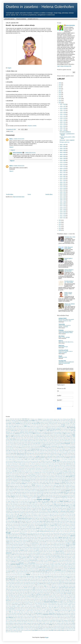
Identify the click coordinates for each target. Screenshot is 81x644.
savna (65, 582)
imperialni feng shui (28, 487)
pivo (68, 554)
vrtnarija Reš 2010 (67, 613)
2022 (60, 89)
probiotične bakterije (39, 566)
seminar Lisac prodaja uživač (25, 583)
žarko (7, 630)
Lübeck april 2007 (28, 520)
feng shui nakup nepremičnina (65, 464)
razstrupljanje (58, 570)
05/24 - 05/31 (63, 178)
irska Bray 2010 (11, 489)
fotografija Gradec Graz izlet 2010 (12, 472)
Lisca (7, 518)
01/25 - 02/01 (63, 212)
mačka (50, 520)
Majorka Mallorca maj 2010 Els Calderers (62, 521)
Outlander (60, 549)
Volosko (53, 612)
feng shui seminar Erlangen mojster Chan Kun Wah (56, 467)
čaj (60, 442)
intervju (31, 488)
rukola (64, 578)
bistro (14, 433)
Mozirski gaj (46, 531)
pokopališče (24, 557)
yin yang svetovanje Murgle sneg (42, 616)
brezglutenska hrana (47, 436)
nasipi (32, 539)
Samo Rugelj (8, 582)
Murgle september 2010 (29, 536)
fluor (35, 471)
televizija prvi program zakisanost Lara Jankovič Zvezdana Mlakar (38, 599)
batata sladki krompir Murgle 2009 (57, 428)
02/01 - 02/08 (63, 210)
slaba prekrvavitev (72, 585)
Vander (46, 606)
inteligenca (16, 488)
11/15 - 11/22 (63, 116)
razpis (54, 570)
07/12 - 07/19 (63, 164)
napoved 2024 (65, 537)
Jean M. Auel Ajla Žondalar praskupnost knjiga (35, 494)
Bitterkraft (17, 433)
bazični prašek (14, 431)
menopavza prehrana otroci (66, 526)
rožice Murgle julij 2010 (22, 576)
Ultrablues (41, 605)
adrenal (48, 419)
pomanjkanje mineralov (71, 557)
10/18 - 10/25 (63, 124)
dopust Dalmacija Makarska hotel (50, 452)
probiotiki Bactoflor (63, 566)
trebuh (61, 602)
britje (30, 438)
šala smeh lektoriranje (46, 592)
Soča (11, 588)
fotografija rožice (18, 474)
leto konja (8, 517)
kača (16, 498)
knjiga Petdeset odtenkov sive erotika (61, 507)
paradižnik (22, 550)
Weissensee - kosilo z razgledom (67, 140)
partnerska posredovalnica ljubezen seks (41, 552)
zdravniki (59, 626)
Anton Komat (23, 423)
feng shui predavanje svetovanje (15, 467)
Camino (52, 439)
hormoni (24, 484)
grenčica (44, 480)
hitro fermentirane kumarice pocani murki (22, 482)
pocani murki (50, 556)
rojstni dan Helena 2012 (54, 573)
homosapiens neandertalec (11, 484)
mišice (13, 530)
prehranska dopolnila (15, 564)
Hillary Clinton (59, 481)
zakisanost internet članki (46, 619)
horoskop (57, 484)
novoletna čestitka (68, 542)
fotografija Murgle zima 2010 (53, 472)
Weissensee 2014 (67, 615)
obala (19, 543)
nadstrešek (11, 537)
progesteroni (25, 567)
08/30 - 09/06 (63, 151)
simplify (50, 585)
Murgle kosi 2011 (38, 535)
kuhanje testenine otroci (46, 513)
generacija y (19, 477)
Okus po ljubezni (24, 546)
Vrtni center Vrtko (16, 615)
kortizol (48, 510)
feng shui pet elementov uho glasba (44, 465)
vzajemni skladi (25, 615)
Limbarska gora (47, 517)
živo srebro (67, 630)
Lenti (42, 516)
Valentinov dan (39, 606)
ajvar (10, 421)
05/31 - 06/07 (63, 176)
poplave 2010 (53, 559)
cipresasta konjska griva (41, 442)
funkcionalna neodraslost (65, 475)
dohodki (15, 452)
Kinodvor (29, 500)
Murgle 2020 (27, 533)
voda (10, 612)
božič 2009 (16, 436)
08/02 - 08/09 (63, 158)
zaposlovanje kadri (35, 623)
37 (30, 419)
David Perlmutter (67, 446)
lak (10, 514)
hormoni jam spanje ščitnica (31, 484)
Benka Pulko (68, 431)
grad (58, 478)
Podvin (74, 556)
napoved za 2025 (72, 537)
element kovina (22, 458)
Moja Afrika (17, 531)
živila (52, 630)
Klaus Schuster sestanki (14, 506)
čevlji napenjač (33, 443)
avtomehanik (47, 426)
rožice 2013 (33, 575)
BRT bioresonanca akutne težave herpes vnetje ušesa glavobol (43, 438)
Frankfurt (38, 475)
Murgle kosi (33, 535)
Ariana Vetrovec (17, 425)
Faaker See (38, 461)
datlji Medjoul (55, 446)
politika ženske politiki (53, 557)
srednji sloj (37, 589)
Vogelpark (31, 612)
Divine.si (61, 341)
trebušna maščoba (66, 602)
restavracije (45, 572)
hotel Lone (73, 484)
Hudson (30, 485)
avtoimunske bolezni (40, 426)
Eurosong (30, 461)
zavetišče (73, 623)
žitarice (47, 630)
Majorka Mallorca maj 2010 (49, 521)
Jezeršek (17, 497)
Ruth (68, 578)
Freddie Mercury (57, 475)
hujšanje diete (56, 485)
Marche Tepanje (52, 523)
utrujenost (34, 606)
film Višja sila (55, 470)
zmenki (52, 627)
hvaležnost (12, 487)
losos (9, 520)
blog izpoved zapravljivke (10, 435)
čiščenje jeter (67, 443)
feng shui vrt (55, 468)
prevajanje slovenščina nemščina (52, 564)
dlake (74, 451)
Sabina (11, 139)
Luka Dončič (41, 520)
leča (11, 516)
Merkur (53, 527)
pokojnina (8, 557)
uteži (31, 606)
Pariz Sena (10, 552)
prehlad (29, 563)
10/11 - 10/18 (63, 126)
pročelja (69, 566)
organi (50, 547)
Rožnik (53, 578)
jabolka (18, 492)
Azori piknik (57, 426)
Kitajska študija (56, 501)
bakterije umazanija (16, 428)
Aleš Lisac (56, 421)
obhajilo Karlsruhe (26, 543)
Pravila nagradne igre (63, 347)
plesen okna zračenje (24, 556)
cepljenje (26, 441)
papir (19, 550)
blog (64, 433)
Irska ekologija (45, 489)
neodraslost (11, 540)
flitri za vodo (32, 471)
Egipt (60, 455)
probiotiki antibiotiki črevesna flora (54, 566)
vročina (64, 612)
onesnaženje (63, 546)
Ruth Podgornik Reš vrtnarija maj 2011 (15, 581)
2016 (60, 101)
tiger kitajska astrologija (46, 600)
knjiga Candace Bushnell (22, 507)
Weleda (16, 616)
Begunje (45, 431)
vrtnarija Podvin (52, 613)
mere (37, 527)
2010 (60, 228)
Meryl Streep (57, 527)
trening (71, 602)
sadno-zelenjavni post (62, 581)
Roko (16, 575)
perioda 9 (39, 553)
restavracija (32, 572)
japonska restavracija (22, 494)
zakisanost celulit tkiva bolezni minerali (13, 619)
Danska (38, 446)
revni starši (65, 572)
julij (37, 497)
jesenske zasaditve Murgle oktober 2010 (34, 495)
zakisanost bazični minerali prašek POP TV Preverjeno (34, 617)
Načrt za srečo (59, 536)
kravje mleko (36, 511)
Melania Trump (54, 526)
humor (74, 485)
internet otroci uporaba (25, 488)
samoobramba (23, 582)
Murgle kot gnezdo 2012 (46, 535)
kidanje (26, 500)
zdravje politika (17, 626)
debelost (20, 448)
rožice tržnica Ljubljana (31, 578)
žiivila (45, 630)
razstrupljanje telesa (65, 570)
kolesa (21, 509)
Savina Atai (61, 582)
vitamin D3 (53, 610)
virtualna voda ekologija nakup (19, 610)
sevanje (70, 583)
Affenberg (65, 419)
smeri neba (51, 586)
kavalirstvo (8, 500)
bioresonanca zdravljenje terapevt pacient (60, 432)
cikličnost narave (31, 442)
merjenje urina (40, 527)
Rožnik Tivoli (57, 578)
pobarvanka (37, 556)
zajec (74, 616)
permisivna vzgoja (45, 553)
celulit (9, 441)
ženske (36, 630)
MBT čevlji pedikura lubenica (11, 526)
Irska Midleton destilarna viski (31, 491)
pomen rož (18, 559)
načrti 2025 (64, 536)
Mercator (34, 527)
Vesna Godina (12, 609)
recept (9, 572)
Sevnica (74, 583)
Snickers (67, 586)
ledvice (21, 516)
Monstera (26, 531)
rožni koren (49, 578)
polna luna (64, 557)
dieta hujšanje (13, 451)
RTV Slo (61, 578)
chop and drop (70, 441)
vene (59, 608)
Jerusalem (62, 494)
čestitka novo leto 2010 (26, 443)
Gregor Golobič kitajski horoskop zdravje (35, 480)
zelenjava (11, 627)
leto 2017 (64, 516)
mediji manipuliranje (31, 526)
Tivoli (56, 600)
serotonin (66, 583)
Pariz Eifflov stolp (42, 550)
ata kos (74, 425)
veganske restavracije (24, 608)
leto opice (12, 517)
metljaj (14, 528)
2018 (60, 97)
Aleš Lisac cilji (61, 421)
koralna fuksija (39, 510)
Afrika (72, 419)
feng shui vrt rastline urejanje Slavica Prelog (65, 468)
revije (62, 572)
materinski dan (73, 524)
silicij (39, 585)
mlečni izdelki (32, 530)
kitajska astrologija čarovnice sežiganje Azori (59, 500)
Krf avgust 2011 (54, 511)
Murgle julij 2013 (66, 533)
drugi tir (74, 453)
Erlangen (47, 459)
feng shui (56, 461)
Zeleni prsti (61, 345)
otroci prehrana (25, 549)
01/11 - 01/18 (63, 216)
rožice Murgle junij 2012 (49, 576)
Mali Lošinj (18, 523)
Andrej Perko (67, 422)
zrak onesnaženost (47, 629)
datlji (52, 446)
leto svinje (25, 517)
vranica (56, 612)
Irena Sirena (47, 488)
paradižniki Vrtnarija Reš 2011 (30, 550)
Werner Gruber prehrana (28, 616)
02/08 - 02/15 (63, 208)
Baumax (65, 428)
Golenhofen (15, 478)
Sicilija (36, 585)
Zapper (40, 623)
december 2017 (66, 448)
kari (52, 498)
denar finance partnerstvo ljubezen (21, 449)
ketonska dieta (22, 500)
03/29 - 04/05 (63, 194)
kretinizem (49, 511)
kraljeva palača (31, 511)
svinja (28, 592)
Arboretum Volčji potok (49, 423)
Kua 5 (38, 513)
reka (19, 572)
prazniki (54, 562)
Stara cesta (48, 589)
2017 (60, 99)
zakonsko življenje (65, 622)
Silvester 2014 (46, 585)
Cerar (34, 441)
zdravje (51, 625)
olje (41, 546)
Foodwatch (44, 471)
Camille (49, 439)
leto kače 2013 (73, 516)
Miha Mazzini (17, 528)
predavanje (21, 563)
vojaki (35, 612)
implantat (34, 487)
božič (12, 436)
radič (7, 569)
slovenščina (41, 586)
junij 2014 (60, 497)
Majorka (41, 521)
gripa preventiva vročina (56, 480)
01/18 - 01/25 (63, 214)
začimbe (71, 616)
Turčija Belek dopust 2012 (42, 603)
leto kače (68, 516)
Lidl (40, 517)
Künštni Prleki (56, 513)
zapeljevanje (29, 623)
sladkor (7, 586)
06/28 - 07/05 (63, 168)
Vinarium (68, 609)
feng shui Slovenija (11, 468)
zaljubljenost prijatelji (13, 623)
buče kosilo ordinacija (28, 439)
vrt (69, 612)
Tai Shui (27, 598)
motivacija (41, 531)
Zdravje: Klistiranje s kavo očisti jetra (69, 270)
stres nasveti (43, 590)
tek (67, 598)
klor (70, 506)
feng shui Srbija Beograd (19, 468)
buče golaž (21, 439)
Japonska (8, 494)
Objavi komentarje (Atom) (19, 197)
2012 (60, 224)
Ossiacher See (13, 549)
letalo (61, 516)
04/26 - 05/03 (63, 186)
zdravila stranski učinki (45, 625)
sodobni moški (15, 588)
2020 (60, 93)
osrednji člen (8, 549)
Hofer (53, 482)
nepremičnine (25, 540)
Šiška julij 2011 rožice (48, 593)
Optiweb (27, 547)
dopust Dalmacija (41, 452)
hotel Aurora (69, 484)
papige (16, 550)
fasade (49, 461)
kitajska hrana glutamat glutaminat (31, 501)
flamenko (24, 471)
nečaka (64, 539)
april (27, 423)
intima (37, 488)
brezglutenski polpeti (63, 436)
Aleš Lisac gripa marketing (69, 421)
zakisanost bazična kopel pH (19, 617)
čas (9, 443)
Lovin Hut (12, 520)
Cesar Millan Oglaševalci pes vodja (45, 441)
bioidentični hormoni (24, 432)
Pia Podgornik (37, 554)
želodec (30, 630)
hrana (7, 485)
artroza (57, 425)
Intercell (19, 488)
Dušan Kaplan (27, 455)
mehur (48, 526)
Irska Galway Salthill (51, 489)
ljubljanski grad (25, 518)
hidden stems (54, 481)
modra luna (62, 530)
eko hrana (34, 456)
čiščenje (62, 443)
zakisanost (11, 617)
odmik (71, 543)
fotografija (65, 471)
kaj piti (32, 498)
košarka (15, 511)
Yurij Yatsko (67, 616)
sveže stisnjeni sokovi (18, 592)
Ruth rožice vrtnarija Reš (50, 581)
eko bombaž (30, 456)
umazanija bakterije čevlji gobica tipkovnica (56, 605)
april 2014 (34, 423)
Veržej (62, 608)
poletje (28, 557)
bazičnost (26, 431)
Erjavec (44, 459)
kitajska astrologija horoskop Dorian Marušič (16, 501)
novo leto (44, 542)
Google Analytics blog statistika (26, 478)
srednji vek (42, 589)
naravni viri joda (16, 539)
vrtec (33, 613)
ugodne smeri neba (22, 605)
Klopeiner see (52, 506)
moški (38, 531)
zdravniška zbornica (72, 626)
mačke (53, 520)
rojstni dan (47, 573)
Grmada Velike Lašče (65, 480)
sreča (34, 589)
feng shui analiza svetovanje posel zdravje (68, 461)
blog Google (73, 433)
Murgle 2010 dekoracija (15, 533)
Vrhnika (61, 612)
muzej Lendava (53, 536)
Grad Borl (61, 478)
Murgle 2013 (22, 533)
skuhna (67, 585)
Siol (60, 585)
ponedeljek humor (37, 559)
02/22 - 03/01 (63, 204)
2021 (60, 91)
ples (7, 556)
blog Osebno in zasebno (20, 435)
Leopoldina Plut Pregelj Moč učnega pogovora (52, 516)
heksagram (28, 481)
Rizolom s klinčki (32, 126)
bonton (67, 435)
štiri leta (22, 598)
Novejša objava (10, 194)
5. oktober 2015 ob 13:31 (19, 166)
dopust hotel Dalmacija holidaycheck (41, 453)
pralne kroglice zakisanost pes (44, 562)
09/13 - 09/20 (63, 147)
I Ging (15, 487)
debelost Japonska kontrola (36, 448)
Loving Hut (16, 520)
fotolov (13, 475)
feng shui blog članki (31, 462)
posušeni (63, 560)
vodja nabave (21, 612)
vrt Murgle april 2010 (20, 613)
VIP (12, 610)
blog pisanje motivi (28, 435)
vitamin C (45, 610)
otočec (18, 549)
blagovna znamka (29, 433)
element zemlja (44, 458)
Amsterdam (50, 422)
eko (26, 456)
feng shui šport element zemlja (41, 468)
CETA (53, 441)
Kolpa (70, 509)
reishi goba (16, 572)
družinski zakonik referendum (11, 455)
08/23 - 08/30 (63, 153)
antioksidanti (18, 423)
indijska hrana (59, 487)
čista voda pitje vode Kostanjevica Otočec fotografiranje (50, 443)
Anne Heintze (9, 423)
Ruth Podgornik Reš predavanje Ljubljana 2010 (24, 579)
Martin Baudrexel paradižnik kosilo (24, 524)
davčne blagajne (61, 446)
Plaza (74, 554)
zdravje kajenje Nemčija (68, 625)
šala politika (40, 592)
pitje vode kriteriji (64, 554)
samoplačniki (28, 582)
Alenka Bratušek (21, 421)
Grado (72, 478)
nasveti (42, 539)
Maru (36, 524)
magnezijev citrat (66, 520)
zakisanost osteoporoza (55, 619)
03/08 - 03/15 (63, 200)
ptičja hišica (66, 567)
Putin (69, 567)
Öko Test (68, 544)
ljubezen (10, 518)
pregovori (26, 563)
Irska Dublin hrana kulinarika (30, 489)
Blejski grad (61, 433)
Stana (45, 589)
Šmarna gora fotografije (48, 596)
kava (57, 498)
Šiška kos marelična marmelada (25, 595)
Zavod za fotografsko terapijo (11, 625)
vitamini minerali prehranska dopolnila (65, 610)
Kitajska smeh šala (42, 501)
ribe (75, 572)
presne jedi (38, 564)
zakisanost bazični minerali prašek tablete (52, 617)
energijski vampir (34, 459)
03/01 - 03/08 (63, 202)
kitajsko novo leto (57, 504)
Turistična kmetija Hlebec (52, 603)
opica (19, 547)
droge (71, 453)
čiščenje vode (27, 445)
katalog (54, 498)
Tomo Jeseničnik (37, 602)
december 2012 (48, 448)
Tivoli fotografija (60, 600)
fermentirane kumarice (42, 470)
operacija (16, 547)
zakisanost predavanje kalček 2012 (23, 620)
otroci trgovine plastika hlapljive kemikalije (35, 549)
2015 (60, 103)
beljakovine (52, 431)
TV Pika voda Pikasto (64, 603)
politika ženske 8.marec (44, 557)
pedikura (14, 553)
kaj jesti (29, 498)
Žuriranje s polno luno (65, 142)
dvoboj (48, 455)
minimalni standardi (54, 528)
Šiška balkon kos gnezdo (30, 593)
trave (59, 602)
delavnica (71, 448)
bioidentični (17, 432)
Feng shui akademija (21, 19)
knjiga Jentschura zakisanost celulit (47, 507)
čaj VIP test (63, 442)
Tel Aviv (13, 599)
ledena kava (14, 516)
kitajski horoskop (64, 501)
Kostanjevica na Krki (10, 511)
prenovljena (30, 564)
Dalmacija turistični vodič (10, 446)
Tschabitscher (27, 603)
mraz (59, 531)
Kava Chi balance (62, 498)
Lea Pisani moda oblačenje (59, 514)
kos (51, 510)
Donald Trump (21, 452)
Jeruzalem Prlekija (72, 494)
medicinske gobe (24, 526)
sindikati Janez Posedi (56, 585)
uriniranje (23, 606)
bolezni (64, 435)
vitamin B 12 (40, 610)
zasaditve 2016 (49, 623)
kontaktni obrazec (29, 510)
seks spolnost (71, 582)
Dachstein (73, 445)
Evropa (34, 461)
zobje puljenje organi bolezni (65, 627)
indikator (63, 487)
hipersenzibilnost (65, 481)
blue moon (34, 435)
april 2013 (30, 423)
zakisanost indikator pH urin (36, 619)
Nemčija (7, 540)
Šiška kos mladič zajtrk (69, 595)
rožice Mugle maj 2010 (13, 576)
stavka (71, 589)
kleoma (20, 506)
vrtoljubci (21, 615)
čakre (7, 443)
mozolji (11, 131)
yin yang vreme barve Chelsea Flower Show (57, 616)
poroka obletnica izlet (12, 560)
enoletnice (40, 459)
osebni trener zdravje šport (70, 547)
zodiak (35, 629)
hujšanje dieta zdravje (49, 485)
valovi (44, 606)
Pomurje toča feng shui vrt (28, 559)
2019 (60, 95)
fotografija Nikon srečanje (63, 472)
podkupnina (67, 556)
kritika (59, 511)
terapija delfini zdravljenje (55, 599)
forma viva (48, 471)
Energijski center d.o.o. (33, 19)
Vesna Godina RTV (40, 609)
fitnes (16, 471)
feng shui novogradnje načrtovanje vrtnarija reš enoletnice (27, 465)
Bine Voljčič (13, 432)
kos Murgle (54, 510)
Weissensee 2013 (60, 615)
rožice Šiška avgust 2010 (13, 578)
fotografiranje (59, 474)
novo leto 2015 (55, 542)
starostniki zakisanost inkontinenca (64, 589)
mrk (61, 531)
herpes (50, 481)
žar (75, 629)
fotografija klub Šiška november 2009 (41, 472)
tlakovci (65, 600)
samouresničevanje (34, 582)
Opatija (68, 546)
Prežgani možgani (61, 564)
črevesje (48, 445)
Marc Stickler (46, 523)
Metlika (11, 528)
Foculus (40, 471)
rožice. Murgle (44, 578)
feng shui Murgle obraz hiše (53, 464)
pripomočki (11, 566)
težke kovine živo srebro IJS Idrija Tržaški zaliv (29, 600)
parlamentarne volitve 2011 (18, 552)
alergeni (27, 421)
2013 (60, 222)
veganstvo (34, 608)
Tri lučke (20, 603)
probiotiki (45, 566)
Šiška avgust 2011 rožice (20, 593)
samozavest (40, 582)
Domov (29, 194)
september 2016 (49, 583)
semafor (15, 583)
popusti (57, 559)
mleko (36, 530)
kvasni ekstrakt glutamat (70, 513)
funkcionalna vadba (13, 477)
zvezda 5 (63, 629)
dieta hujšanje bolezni (20, 451)
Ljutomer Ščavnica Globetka (53, 518)
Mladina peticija (27, 530)
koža (27, 511)
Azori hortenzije (52, 426)
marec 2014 (57, 523)
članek (36, 445)
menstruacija (29, 527)
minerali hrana (42, 528)
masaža (41, 524)
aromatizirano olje (48, 425)
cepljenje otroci (30, 441)
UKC (27, 605)
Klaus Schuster (64, 504)
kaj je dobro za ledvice (23, 498)
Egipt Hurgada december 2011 (67, 455)
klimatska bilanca (30, 506)
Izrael (15, 492)
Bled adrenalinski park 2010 (40, 433)
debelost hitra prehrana (26, 448)
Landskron (12, 514)
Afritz (74, 419)
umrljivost (66, 605)
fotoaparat (61, 471)
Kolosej (68, 509)
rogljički (43, 573)
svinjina (31, 592)
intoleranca (40, 488)
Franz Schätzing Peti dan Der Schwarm (47, 475)
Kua (36, 513)
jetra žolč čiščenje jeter (65, 495)
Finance (69, 470)
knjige (69, 507)
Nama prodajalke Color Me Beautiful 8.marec (43, 537)
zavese (70, 623)
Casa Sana (61, 439)
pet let (10, 554)
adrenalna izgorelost (54, 419)
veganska (12, 608)
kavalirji (74, 498)
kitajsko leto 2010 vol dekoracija (69, 503)
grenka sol (48, 480)
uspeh (28, 606)
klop (48, 506)
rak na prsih (8, 570)
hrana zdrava (20, 485)
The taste (40, 600)
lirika (53, 517)
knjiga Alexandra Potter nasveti (11, 507)
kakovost (35, 498)
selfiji (13, 583)
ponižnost (42, 559)
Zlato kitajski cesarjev (42, 627)
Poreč (59, 559)
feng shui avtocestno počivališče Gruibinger (14, 462)
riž (36, 573)
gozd (56, 478)
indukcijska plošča (68, 487)
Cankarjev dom (56, 439)
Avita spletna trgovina (9, 19)
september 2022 (61, 583)
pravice (51, 562)
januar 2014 (63, 492)
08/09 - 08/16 (63, 156)
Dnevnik (7, 452)
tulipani (36, 603)
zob (57, 627)
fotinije (52, 471)
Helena (32, 481)
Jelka (48, 494)
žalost (73, 629)
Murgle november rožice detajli (70, 535)
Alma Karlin (34, 422)
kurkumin (63, 513)
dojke (18, 452)
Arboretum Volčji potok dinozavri (59, 423)
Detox (58, 449)
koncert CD (15, 510)
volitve (44, 612)
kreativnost (45, 511)
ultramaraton (45, 605)
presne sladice (43, 564)
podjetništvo (62, 556)
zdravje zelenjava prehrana (43, 626)
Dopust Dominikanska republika (63, 452)
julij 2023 (47, 497)
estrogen (10, 461)
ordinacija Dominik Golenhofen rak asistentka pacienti (39, 547)
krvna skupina (21, 513)
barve (38, 428)
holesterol (63, 482)
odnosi (74, 543)
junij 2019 (72, 497)
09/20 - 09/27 (63, 145)
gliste (59, 477)
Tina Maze (53, 600)
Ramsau (37, 570)
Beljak (48, 431)
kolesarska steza (35, 509)
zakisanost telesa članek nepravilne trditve (16, 622)
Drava (69, 453)
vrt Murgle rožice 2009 (28, 613)
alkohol (25, 422)
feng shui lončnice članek (43, 464)
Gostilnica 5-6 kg (52, 478)
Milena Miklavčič (29, 528)
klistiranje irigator (36, 506)
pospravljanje (32, 560)
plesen (9, 556)
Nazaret (61, 539)
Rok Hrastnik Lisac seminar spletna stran (66, 573)
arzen (60, 425)
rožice (28, 575)
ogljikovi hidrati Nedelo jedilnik (45, 544)
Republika (22, 572)
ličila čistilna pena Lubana (34, 517)
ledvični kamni (25, 516)
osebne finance (57, 547)
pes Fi (51, 553)
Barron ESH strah (34, 428)
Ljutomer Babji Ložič (36, 518)
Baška (47, 428)
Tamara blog (62, 324)
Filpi (59, 470)
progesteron (20, 567)
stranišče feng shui (35, 590)
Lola (67, 518)
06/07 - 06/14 (63, 174)
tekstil (69, 598)
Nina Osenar (65, 540)
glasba (56, 477)
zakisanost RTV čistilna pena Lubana (37, 620)
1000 (7, 419)
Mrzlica (68, 531)
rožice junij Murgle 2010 (68, 575)
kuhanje (40, 513)
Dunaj (23, 455)
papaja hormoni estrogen (10, 550)
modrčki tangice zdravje (10, 531)
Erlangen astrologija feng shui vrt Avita (57, 459)
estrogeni (14, 461)
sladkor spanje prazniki (13, 586)
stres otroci (47, 590)
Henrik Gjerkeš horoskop (38, 481)
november (24, 542)
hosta (65, 484)
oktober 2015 (13, 546)
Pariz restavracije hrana (69, 550)
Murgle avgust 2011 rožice (48, 533)
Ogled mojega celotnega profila (64, 66)
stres (39, 590)
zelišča (15, 627)
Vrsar (67, 612)
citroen (47, 442)
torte (42, 602)
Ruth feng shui (73, 578)
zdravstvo (8, 627)
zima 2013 (25, 627)
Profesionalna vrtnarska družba (11, 567)
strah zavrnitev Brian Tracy (27, 590)
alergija (30, 421)
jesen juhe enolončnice (22, 495)
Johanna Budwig (33, 497)
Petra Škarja (27, 554)
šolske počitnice (57, 596)
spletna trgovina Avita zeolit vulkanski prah (16, 589)
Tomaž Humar (12, 602)
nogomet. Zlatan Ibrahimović (15, 542)
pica (40, 554)
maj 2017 (31, 521)
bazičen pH (50, 429)
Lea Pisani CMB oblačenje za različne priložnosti (36, 514)
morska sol (32, 531)
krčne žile (41, 511)
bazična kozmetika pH (64, 429)
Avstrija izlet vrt (33, 426)
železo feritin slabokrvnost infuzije (14, 630)
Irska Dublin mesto (38, 489)
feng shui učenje (50, 468)
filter (60, 470)
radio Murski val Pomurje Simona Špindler (15, 569)
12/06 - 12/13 (63, 110)
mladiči (19, 530)
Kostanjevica (73, 510)
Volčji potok (41, 612)
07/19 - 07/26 (63, 162)
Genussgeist (35, 477)
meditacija (37, 526)
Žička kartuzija (41, 630)
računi (74, 567)
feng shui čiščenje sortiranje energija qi (42, 462)
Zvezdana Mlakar (68, 629)
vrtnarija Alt (40, 613)
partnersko (73, 552)
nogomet (8, 542)
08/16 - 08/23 (63, 155)
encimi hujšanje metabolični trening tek (13, 459)
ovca (63, 549)
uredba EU (19, 606)
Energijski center (27, 459)
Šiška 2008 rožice (64, 592)
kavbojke (15, 500)
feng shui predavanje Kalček (57, 465)
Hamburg (15, 481)
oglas (20, 544)
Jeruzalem (66, 494)
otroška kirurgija (46, 549)
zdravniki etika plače (64, 626)
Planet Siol (71, 554)
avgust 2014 (16, 426)
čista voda (38, 443)
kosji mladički (61, 510)
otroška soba (52, 549)
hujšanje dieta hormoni (40, 485)
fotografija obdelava (72, 472)
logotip (65, 518)
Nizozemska (70, 540)
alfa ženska (22, 422)
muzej (49, 536)
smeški (55, 586)
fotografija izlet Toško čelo (29, 472)
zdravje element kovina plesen (58, 625)
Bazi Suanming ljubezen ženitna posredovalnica (33, 429)
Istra (51, 491)
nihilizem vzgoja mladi (56, 540)
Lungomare (46, 520)
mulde (74, 531)
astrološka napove (69, 425)
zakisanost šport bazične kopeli (58, 620)
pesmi (54, 553)
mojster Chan (21, 531)
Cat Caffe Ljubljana (67, 439)
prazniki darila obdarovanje (61, 562)
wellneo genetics (21, 616)
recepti (12, 572)
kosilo (57, 510)
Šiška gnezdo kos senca (39, 593)
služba (45, 586)
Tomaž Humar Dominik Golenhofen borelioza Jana (24, 602)
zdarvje (18, 625)
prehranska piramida (24, 564)
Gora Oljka (34, 478)
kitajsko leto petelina (18, 504)
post (36, 560)
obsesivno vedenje (49, 543)
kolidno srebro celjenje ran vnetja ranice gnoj (47, 509)
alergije (33, 421)
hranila (24, 485)
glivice (61, 477)
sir (62, 585)
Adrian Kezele (60, 419)
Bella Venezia (57, 431)
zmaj (50, 627)
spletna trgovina (65, 588)
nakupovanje (32, 537)
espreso (7, 461)
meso (61, 527)
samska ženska (45, 582)
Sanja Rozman (51, 582)
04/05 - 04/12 (63, 192)
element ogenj (33, 458)
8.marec (33, 419)
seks (67, 582)
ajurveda (8, 421)
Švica (25, 598)
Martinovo (33, 524)
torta (41, 602)
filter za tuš (63, 470)
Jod (25, 497)
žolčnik (74, 630)
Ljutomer (30, 518)
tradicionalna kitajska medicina (50, 602)
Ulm (38, 605)
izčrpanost (63, 491)
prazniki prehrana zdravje (71, 562)
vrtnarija (36, 613)
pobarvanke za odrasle (43, 556)
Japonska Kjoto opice (14, 494)
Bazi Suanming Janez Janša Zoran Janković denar (15, 429)
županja (20, 632)
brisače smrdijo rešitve (25, 438)
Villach (65, 609)
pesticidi (57, 553)
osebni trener (63, 547)
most (35, 531)
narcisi (20, 539)
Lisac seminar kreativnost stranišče (69, 517)
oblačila (33, 543)
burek (46, 439)
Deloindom (8, 449)
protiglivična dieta (42, 567)
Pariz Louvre (48, 550)
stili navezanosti (13, 590)
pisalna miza (52, 554)
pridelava (66, 564)
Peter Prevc (17, 554)
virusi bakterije (27, 610)
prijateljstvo (70, 564)
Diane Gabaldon (63, 449)
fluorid (37, 471)
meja (50, 526)
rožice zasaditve (38, 578)
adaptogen (40, 419)
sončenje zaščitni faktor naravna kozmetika (44, 588)
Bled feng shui (48, 433)
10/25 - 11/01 (63, 122)
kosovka (69, 510)
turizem (58, 603)
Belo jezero (62, 431)
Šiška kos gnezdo (68, 593)
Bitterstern (21, 433)
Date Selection (48, 446)
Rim (9, 573)
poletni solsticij (33, 557)
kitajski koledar (32, 503)
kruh (18, 513)
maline (21, 523)
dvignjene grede (43, 455)
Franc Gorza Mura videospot (23, 475)
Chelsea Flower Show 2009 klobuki (60, 441)
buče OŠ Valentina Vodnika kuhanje (38, 439)
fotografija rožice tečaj (25, 474)
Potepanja (61, 330)
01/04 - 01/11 (63, 218)
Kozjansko (24, 511)
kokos (18, 509)
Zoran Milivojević (40, 629)
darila (41, 446)
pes (49, 553)
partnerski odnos (52, 552)
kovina (18, 511)
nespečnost (30, 540)
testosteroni (73, 599)
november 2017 (36, 542)
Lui (38, 520)
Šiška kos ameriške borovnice (58, 593)
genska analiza (30, 477)
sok (20, 588)
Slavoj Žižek (25, 586)
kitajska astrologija (43, 500)
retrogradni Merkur (51, 572)
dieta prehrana (54, 451)
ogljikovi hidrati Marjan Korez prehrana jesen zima (30, 544)
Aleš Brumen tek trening (50, 421)
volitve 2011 (48, 612)
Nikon (62, 540)
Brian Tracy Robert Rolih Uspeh (14, 438)
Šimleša (59, 592)
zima (22, 627)
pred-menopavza (15, 563)
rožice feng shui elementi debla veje (51, 575)
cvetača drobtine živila (55, 442)
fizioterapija (20, 471)
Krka (61, 511)
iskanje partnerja (40, 491)
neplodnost (21, 540)
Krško (15, 513)
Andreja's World (63, 318)
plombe (30, 556)
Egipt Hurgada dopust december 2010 (19, 456)
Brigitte (9, 68)
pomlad (22, 559)
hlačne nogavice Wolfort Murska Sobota (44, 482)
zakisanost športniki (68, 620)
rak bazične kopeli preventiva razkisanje (60, 569)
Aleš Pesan (17, 422)
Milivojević (34, 528)
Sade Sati (57, 581)
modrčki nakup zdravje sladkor (70, 530)
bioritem (11, 433)
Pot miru (74, 560)
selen (11, 583)
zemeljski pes (19, 627)
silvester (41, 585)
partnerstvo (9, 553)
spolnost (26, 589)
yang (34, 616)
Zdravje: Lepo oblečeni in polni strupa (70, 304)
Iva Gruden (59, 491)
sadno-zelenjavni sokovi (71, 581)
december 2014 (60, 448)
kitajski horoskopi (26, 503)
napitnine (56, 537)
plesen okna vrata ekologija (15, 556)
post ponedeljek (40, 560)
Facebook (42, 461)
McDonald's (19, 526)
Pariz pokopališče (61, 550)
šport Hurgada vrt (70, 596)
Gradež (69, 478)
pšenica (60, 567)
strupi (54, 590)
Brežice (71, 436)
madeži (56, 520)
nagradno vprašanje (23, 537)
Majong (38, 521)
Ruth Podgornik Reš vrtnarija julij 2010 (56, 579)
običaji (30, 543)
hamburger (19, 481)
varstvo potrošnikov (68, 606)
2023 (60, 87)
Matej (48, 524)
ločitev (62, 518)
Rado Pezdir (45, 569)
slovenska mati (36, 586)
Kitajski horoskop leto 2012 (17, 503)
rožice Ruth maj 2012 (69, 576)
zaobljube (25, 623)
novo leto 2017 (61, 542)
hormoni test (39, 484)
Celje (72, 439)
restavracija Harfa (39, 572)
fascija (52, 461)
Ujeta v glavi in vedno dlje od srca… (66, 342)
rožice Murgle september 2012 (59, 576)
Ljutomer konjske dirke (44, 518)
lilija (43, 517)
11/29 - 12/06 (63, 112)
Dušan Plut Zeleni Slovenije (35, 455)
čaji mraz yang (68, 442)
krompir (64, 511)
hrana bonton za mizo (13, 485)
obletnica (37, 543)
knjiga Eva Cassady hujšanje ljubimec (34, 507)
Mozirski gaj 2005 (52, 531)
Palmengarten (73, 549)
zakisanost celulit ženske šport (26, 619)
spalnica (57, 588)
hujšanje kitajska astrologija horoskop (66, 485)
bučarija (18, 439)
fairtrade (46, 461)
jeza (14, 497)
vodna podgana (26, 612)
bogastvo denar (39, 435)
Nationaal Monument (48, 539)
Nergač (60, 356)
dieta (10, 451)
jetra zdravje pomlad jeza (55, 495)
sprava (29, 589)
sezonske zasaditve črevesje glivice (28, 585)
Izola (13, 492)
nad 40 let (68, 536)
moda (58, 530)
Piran (48, 554)
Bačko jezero (71, 426)
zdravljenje (55, 626)
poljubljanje (59, 557)
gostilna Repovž (45, 478)
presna (34, 564)
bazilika (30, 431)
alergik (44, 421)
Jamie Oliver (27, 492)
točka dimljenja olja (70, 600)
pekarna (17, 553)
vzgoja (30, 615)
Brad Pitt (25, 436)
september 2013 (43, 583)
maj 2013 (19, 521)
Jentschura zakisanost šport (54, 494)
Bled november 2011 (55, 433)
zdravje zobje (50, 626)
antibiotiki (13, 423)
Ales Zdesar (62, 336)
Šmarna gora (41, 596)
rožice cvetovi (42, 575)
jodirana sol (28, 497)
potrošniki (24, 562)
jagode (23, 492)
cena (23, 441)
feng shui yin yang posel (16, 470)
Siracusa (64, 585)
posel (28, 560)
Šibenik (56, 592)
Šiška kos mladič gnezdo (44, 595)
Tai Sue (31, 598)
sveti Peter (63, 590)
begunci (41, 431)
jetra (42, 495)
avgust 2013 (11, 426)
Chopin (74, 441)
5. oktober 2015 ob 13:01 (30, 153)
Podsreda (71, 556)
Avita (25, 426)
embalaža (68, 458)
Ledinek (18, 516)
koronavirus (44, 510)
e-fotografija (52, 455)
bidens (9, 432)
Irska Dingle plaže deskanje (19, 489)
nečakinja (67, 539)
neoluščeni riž (16, 540)
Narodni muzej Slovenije (27, 539)
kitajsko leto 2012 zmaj (10, 504)
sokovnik (25, 588)
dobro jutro (11, 452)
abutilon (36, 419)
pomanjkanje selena (9, 559)
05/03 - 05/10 (63, 184)
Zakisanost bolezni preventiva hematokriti (68, 617)
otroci (20, 549)
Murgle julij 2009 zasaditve (58, 533)
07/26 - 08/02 (63, 160)
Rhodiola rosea (70, 572)
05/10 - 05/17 (63, 182)
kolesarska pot (29, 509)
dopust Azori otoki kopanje (32, 452)
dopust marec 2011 (58, 453)
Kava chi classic (69, 498)
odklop (68, 543)
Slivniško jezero (30, 586)
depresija (37, 449)
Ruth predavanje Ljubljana (41, 581)
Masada (38, 524)
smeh (48, 586)
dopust (26, 452)
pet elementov (62, 553)
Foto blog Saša (62, 361)
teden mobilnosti (55, 598)
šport (65, 596)
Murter (46, 536)
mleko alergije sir (41, 530)
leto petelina (17, 517)
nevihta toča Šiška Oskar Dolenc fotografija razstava (42, 540)
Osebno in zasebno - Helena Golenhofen (40, 7)
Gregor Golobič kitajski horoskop (22, 480)
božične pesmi (21, 436)
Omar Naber (47, 546)
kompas (11, 510)
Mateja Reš (57, 524)
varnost (52, 606)
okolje (71, 544)
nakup (28, 537)
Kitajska (35, 500)
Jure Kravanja (12, 498)
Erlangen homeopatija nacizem (70, 459)
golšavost (19, 478)
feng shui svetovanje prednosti (30, 468)
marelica (61, 523)
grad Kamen (65, 478)
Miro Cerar (8, 530)
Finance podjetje (11, 471)
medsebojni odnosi (43, 526)
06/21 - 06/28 (63, 170)
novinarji (41, 542)
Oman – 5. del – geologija (64, 337)
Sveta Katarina (58, 590)
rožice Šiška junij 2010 (22, 578)
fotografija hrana (21, 472)
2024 (60, 85)
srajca (31, 589)
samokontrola (13, 582)
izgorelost (68, 491)
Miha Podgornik (23, 528)
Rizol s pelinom (32, 573)
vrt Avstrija (72, 612)
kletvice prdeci (24, 506)
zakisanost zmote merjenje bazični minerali (51, 622)
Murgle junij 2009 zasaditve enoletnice (15, 535)
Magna (58, 520)
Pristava (22, 566)
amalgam (38, 422)
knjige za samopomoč (13, 509)
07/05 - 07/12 (63, 166)
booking (70, 435)
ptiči (63, 567)
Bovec (10, 436)
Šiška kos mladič (35, 595)
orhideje (53, 547)
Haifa (9, 481)
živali (50, 630)
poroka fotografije (66, 559)
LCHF (21, 514)
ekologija (38, 456)
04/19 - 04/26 (63, 188)
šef (54, 592)
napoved (60, 537)
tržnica (23, 603)
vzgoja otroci (34, 615)
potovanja (14, 562)
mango (39, 523)
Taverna (50, 598)
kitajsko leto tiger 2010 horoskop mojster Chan (31, 504)
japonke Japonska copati (71, 492)
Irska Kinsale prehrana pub (21, 491)
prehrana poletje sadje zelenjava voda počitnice (63, 563)
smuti (59, 586)
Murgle (8, 533)
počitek (55, 556)
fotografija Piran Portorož (10, 474)
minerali (38, 528)
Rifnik (7, 573)
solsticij (34, 588)
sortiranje (54, 588)
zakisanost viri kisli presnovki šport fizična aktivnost (33, 622)
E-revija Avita (56, 455)
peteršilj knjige (22, 554)
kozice (21, 511)
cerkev (37, 441)
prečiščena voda (9, 563)
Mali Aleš (13, 523)
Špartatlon (62, 596)
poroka (62, 559)
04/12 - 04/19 (63, 190)
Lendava (39, 516)
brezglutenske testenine (55, 436)
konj (24, 510)
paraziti (37, 550)
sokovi (22, 588)
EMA (65, 458)
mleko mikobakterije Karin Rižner (50, 530)
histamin (70, 481)
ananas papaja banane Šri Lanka (58, 422)
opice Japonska (23, 547)
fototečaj (16, 475)
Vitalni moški (32, 610)
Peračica (24, 553)
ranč (40, 570)
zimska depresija (34, 627)
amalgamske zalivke (44, 422)
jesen (16, 495)
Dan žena (35, 446)
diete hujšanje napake (61, 451)
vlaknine (74, 610)
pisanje (56, 554)
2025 (60, 83)
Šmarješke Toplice (34, 596)
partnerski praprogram (67, 552)
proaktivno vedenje (31, 566)
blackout (25, 433)
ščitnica (52, 592)
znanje (55, 627)
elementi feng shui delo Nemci (53, 458)
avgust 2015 (21, 426)
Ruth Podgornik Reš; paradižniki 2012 (29, 581)
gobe (11, 478)
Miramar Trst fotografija (71, 528)
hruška (27, 485)
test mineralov (64, 599)
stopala (17, 590)
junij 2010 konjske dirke (53, 497)
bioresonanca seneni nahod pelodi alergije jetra (43, 432)
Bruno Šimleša (13, 439)
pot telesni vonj (9, 562)
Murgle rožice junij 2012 (10, 536)
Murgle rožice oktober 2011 (20, 536)
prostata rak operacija (31, 567)
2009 (60, 230)
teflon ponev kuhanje (62, 598)
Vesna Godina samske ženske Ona (50, 609)
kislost (32, 500)
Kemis (18, 500)
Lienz (41, 517)
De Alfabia (16, 448)
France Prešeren (32, 475)
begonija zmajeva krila (35, 431)
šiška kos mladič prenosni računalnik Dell (57, 595)
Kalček (38, 498)
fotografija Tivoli (50, 474)
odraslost (7, 544)
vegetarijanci (39, 608)
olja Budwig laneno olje (36, 546)
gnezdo (71, 477)
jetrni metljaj (11, 497)
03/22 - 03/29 (63, 196)
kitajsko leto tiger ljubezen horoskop (47, 504)
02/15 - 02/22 (63, 206)
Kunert (52, 513)
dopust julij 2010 (51, 453)
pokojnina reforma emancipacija (16, 557)
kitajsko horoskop (39, 503)
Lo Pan (60, 518)
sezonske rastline (19, 585)
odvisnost (17, 544)
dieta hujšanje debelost (29, 451)
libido (28, 517)
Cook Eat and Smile (63, 350)
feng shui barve (25, 462)
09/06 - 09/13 (63, 149)
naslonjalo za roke (37, 539)
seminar (18, 583)
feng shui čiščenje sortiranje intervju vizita (57, 462)
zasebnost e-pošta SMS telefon (62, 623)
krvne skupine (32, 513)
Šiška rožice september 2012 (16, 596)
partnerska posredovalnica (28, 552)
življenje (63, 630)
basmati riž (44, 428)
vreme (58, 612)
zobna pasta (31, 629)
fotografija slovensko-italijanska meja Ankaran (38, 474)
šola (53, 596)
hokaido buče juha (58, 482)
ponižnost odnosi (47, 559)
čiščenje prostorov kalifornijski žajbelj (17, 445)
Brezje (68, 436)
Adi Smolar (44, 419)
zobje (59, 627)
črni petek (66, 445)
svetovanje (67, 590)
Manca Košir (31, 523)
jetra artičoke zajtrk (47, 495)
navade (53, 539)
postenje (53, 560)
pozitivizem (28, 562)
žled (70, 630)
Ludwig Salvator (34, 520)
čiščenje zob (32, 445)
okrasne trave (8, 546)
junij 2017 (68, 497)
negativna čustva (72, 539)
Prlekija (26, 566)
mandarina (36, 523)
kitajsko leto (44, 503)
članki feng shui (40, 445)
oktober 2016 (18, 546)
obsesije (44, 543)
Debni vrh (43, 448)
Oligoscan (29, 546)
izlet (71, 491)
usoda (26, 606)
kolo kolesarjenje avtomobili (61, 509)
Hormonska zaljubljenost (65, 132)
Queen (72, 567)
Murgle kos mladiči (26, 535)
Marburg (42, 523)
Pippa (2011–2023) (63, 357)
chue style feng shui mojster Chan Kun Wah (14, 442)
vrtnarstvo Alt (10, 615)
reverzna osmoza (58, 572)
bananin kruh (25, 428)
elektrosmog (13, 458)
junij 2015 (64, 497)
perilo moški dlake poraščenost (31, 553)
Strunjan (51, 590)
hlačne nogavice (33, 482)
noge (74, 540)
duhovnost (19, 455)
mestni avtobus (65, 527)
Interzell (34, 488)
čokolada (45, 445)
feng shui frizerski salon (69, 462)
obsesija (41, 543)
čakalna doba (73, 442)
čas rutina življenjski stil (14, 443)
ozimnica (66, 549)
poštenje (70, 560)
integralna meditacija (10, 488)
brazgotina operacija (33, 436)
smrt (57, 586)
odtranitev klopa (12, 544)
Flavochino (27, 471)
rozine (21, 575)
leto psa (21, 517)
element (17, 458)
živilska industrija (57, 630)
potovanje (18, 562)
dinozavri (67, 451)
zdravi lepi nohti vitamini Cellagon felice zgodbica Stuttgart (30, 625)
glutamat (64, 477)
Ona (60, 546)
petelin (13, 554)
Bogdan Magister (50, 435)
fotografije (54, 474)
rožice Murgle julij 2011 (31, 576)
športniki (19, 598)
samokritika (18, 582)
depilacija (33, 449)
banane (21, 428)
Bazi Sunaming (45, 429)
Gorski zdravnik (39, 478)
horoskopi (62, 484)
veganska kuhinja (17, 608)
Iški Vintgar (54, 491)
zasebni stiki (54, 623)
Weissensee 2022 (11, 616)
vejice (52, 608)
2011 (60, 226)
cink (36, 442)
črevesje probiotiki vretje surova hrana (57, 445)
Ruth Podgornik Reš (10, 579)
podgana (58, 556)
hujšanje (33, 485)
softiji (18, 588)
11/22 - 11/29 (63, 114)
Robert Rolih (39, 573)
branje (28, 436)
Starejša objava (49, 194)
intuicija (44, 488)
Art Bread (54, 425)
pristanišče (18, 566)
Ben (65, 431)
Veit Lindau (49, 608)
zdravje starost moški (34, 626)
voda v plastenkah (15, 612)
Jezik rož (21, 497)
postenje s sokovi (58, 560)
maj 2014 (23, 521)
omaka (43, 546)
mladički (22, 530)
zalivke (69, 622)
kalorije (46, 498)
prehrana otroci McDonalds (49, 563)
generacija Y (25, 477)
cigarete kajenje (25, 442)
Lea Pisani (24, 514)
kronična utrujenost (70, 511)
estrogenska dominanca (21, 461)
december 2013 (54, 448)
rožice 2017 (37, 575)
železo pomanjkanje (24, 630)
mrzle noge (64, 531)
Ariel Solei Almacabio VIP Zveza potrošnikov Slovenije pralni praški (33, 425)
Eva (32, 461)
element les (28, 458)
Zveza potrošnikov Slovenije (56, 629)
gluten (67, 477)
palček (69, 549)
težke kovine (8, 600)
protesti (37, 567)
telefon (16, 599)
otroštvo (56, 549)
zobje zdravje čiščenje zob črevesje (22, 629)
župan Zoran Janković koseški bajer (12, 632)
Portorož (18, 560)
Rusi (66, 578)
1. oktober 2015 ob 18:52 (19, 139)
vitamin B (36, 610)
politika (37, 557)
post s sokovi (46, 560)
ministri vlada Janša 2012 (62, 528)
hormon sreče (19, 484)
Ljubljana (20, 518)
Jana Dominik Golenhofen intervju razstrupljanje (40, 492)
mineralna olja (48, 528)
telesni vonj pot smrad (22, 599)
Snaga (62, 586)
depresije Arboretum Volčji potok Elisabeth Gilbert (48, 449)
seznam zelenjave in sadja (11, 585)
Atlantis (7, 426)
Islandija (46, 491)
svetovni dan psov (11, 592)
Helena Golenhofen (18, 153)
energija (22, 459)
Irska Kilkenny (71, 489)
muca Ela (71, 531)
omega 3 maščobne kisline (54, 546)
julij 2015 (44, 497)
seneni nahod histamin (35, 583)
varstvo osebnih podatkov (59, 606)
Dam (16, 446)
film (47, 470)
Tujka (33, 603)
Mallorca (24, 523)
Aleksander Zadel (15, 421)
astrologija (63, 425)
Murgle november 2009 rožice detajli (57, 535)
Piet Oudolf (43, 554)
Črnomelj (70, 445)
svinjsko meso (35, 592)
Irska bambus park (53, 488)
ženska (33, 630)
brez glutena (40, 436)
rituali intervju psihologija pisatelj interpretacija (19, 573)
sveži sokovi (25, 592)
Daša (44, 446)
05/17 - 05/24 (63, 180)
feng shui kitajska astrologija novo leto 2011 (23, 464)
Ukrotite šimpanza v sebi (33, 605)
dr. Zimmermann (65, 453)
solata (29, 588)
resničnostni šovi (27, 572)
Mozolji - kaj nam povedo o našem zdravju (68, 294)
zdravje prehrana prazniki (25, 626)
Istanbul (49, 491)
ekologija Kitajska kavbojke (51, 456)
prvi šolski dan (56, 567)
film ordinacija (50, 470)
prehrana (33, 563)
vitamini (56, 610)
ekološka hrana (64, 456)
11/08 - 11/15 (63, 118)
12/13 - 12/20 (63, 108)
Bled (34, 433)
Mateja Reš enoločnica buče (64, 524)
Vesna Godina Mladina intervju (31, 609)
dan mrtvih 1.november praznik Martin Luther (25, 446)
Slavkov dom (20, 586)
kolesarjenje (24, 509)
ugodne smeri (15, 605)
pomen (15, 559)
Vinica (71, 609)
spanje (60, 588)
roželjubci (24, 575)
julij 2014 (40, 497)
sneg (64, 586)
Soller (31, 588)
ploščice (33, 556)
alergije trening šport (39, 421)
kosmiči (65, 510)
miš (11, 530)
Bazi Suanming (71, 428)
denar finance (12, 449)
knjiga (74, 506)
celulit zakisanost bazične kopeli (16, 441)
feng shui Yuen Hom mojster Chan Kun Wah (29, 470)
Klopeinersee (58, 506)
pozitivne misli (33, 562)
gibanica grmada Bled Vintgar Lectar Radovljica (46, 477)
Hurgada (8, 487)
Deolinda (29, 449)
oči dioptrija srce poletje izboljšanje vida (60, 543)
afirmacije (69, 419)
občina (21, 543)
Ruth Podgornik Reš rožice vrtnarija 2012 (41, 579)
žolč (72, 630)
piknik (46, 554)
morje (29, 531)
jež (23, 497)
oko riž (65, 544)
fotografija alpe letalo (71, 471)
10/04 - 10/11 (63, 128)
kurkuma (60, 513)
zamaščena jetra (20, 623)
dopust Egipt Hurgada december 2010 (19, 453)
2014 (60, 220)
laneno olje (17, 514)
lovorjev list (20, 520)
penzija (20, 553)
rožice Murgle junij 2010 (39, 576)
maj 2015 (27, 521)
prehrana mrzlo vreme (39, 563)
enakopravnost (73, 458)
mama (28, 523)
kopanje (34, 510)
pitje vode (59, 554)
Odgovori (11, 147)
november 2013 (29, 542)
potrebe (21, 562)
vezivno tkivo (59, 609)
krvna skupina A (27, 513)
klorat (72, 506)
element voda (38, 458)
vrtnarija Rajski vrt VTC (59, 613)
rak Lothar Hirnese (71, 569)
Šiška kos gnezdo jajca (15, 595)
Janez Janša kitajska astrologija (55, 492)
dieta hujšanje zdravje (47, 451)
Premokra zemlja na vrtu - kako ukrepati (69, 282)
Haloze (12, 481)
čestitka (20, 443)
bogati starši (44, 435)
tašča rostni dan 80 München (43, 598)
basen (41, 428)
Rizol (28, 573)
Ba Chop (67, 426)
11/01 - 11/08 (63, 120)
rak (52, 569)
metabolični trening (72, 527)
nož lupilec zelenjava (14, 543)
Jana (30, 492)
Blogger (47, 637)
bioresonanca (31, 432)
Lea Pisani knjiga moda (50, 514)
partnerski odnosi (59, 552)
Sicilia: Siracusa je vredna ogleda (68, 248)
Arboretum (43, 423)
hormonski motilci (45, 484)
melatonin (59, 526)
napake (53, 537)
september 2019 (55, 583)
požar (37, 562)
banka (29, 428)
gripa (51, 480)
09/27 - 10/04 (63, 130)
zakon (60, 622)
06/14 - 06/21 (63, 172)
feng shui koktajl (35, 464)
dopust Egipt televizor (31, 453)
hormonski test (52, 484)
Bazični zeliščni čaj (21, 431)
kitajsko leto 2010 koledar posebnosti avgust (55, 503)
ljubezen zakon (15, 518)
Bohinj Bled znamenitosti (58, 435)
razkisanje (43, 570)
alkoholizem (29, 422)
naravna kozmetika (9, 539)
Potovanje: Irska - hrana (70, 237)
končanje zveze (20, 510)
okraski (74, 544)
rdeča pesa (71, 570)
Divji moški (71, 451)
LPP (23, 520)
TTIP (31, 603)
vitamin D (48, 610)
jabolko (21, 492)
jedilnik (45, 494)
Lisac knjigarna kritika (58, 517)
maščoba (45, 524)
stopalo (20, 590)
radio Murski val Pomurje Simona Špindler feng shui (33, 569)
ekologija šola (58, 456)
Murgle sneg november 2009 (39, 536)
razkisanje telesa (49, 570)
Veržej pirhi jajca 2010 (67, 608)
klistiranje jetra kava (44, 506)
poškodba (67, 560)
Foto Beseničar (56, 471)
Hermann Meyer (46, 481)
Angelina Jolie (72, 422)
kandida (49, 498)
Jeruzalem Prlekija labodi (10, 495)
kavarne (11, 500)
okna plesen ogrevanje (59, 544)
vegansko (30, 608)
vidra (63, 609)
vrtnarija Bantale (45, 613)
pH (30, 554)
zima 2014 (29, 627)
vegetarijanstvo (44, 608)
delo (74, 448)
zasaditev (44, 623)
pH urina (32, 554)
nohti (21, 542)
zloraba (47, 627)
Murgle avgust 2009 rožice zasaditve (37, 533)
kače (18, 498)
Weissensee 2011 (53, 615)
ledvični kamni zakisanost (33, 516)
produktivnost (73, 566)
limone (51, 517)
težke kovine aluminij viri (16, 600)
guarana (70, 480)
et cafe (26, 461)
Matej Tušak (52, 524)
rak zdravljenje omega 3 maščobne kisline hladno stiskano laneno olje (23, 570)
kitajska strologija (50, 501)
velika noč (56, 608)
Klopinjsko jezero (65, 506)
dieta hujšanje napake (38, 451)
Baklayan (11, 428)
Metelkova (8, 528)
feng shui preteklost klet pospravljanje (28, 467)
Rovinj (18, 575)
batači (50, 428)
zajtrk (7, 617)
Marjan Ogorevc (66, 523)
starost (52, 589)
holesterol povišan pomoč (70, 482)
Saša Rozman (56, 582)
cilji (35, 442)
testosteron (69, 599)
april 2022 (38, 423)
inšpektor (74, 487)
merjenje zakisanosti (47, 527)
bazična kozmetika (56, 429)
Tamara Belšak (35, 598)
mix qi (16, 530)
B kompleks (62, 426)
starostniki (55, 589)
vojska (37, 612)
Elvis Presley (61, 458)
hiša (73, 481)
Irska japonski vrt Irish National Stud (61, 489)
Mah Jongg (15, 521)
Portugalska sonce (24, 560)
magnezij (62, 520)
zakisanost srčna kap (48, 620)
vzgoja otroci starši (40, 615)
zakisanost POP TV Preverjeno (65, 619)
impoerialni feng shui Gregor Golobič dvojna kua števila (46, 487)
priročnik (15, 566)
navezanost (57, 539)
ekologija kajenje (43, 456)
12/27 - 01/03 (63, 104)
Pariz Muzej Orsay (54, 550)
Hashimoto (24, 481)
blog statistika (68, 433)
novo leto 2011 (49, 542)
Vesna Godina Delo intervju (20, 609)
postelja (50, 560)
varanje (49, 606)
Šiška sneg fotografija (26, 596)
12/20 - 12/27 (63, 106)
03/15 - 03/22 (63, 198)
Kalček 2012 (42, 498)
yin (36, 616)
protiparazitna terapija (49, 567)
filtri (66, 470)
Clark (50, 442)
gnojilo (9, 478)
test (60, 599)
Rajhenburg (49, 569)
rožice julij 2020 (61, 575)
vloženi (7, 612)
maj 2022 (35, 521)
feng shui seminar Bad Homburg (41, 467)
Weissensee (46, 615)
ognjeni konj (53, 544)
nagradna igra (16, 537)
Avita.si (29, 426)
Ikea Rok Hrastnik (20, 487)
